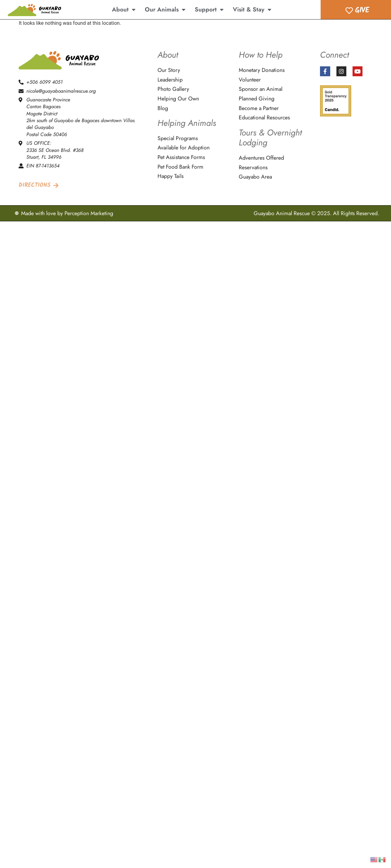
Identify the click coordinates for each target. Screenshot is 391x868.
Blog (163, 108)
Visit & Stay (252, 9)
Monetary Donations (262, 70)
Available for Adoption (184, 148)
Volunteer (250, 80)
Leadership (170, 80)
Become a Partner (259, 108)
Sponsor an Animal (261, 89)
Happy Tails (171, 176)
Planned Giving (257, 99)
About (124, 9)
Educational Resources (264, 118)
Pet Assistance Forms (181, 157)
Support (209, 9)
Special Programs (178, 138)
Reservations (253, 168)
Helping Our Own (178, 99)
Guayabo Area (255, 177)
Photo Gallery (173, 89)
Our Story (169, 70)
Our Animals (165, 9)
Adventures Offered (261, 158)
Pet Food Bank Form (180, 167)
